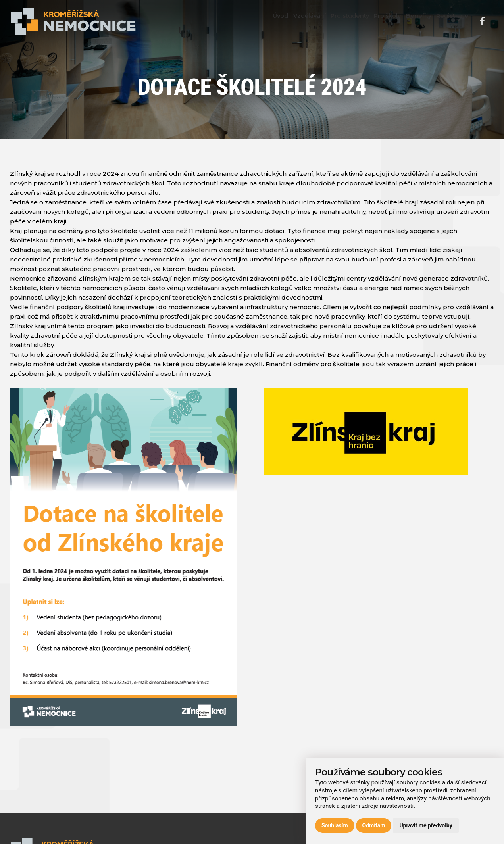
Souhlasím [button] (335, 825)
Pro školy (371, 21)
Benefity (409, 21)
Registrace (449, 21)
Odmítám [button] (374, 825)
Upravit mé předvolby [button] (426, 825)
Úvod (245, 21)
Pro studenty (327, 21)
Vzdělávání (280, 21)
